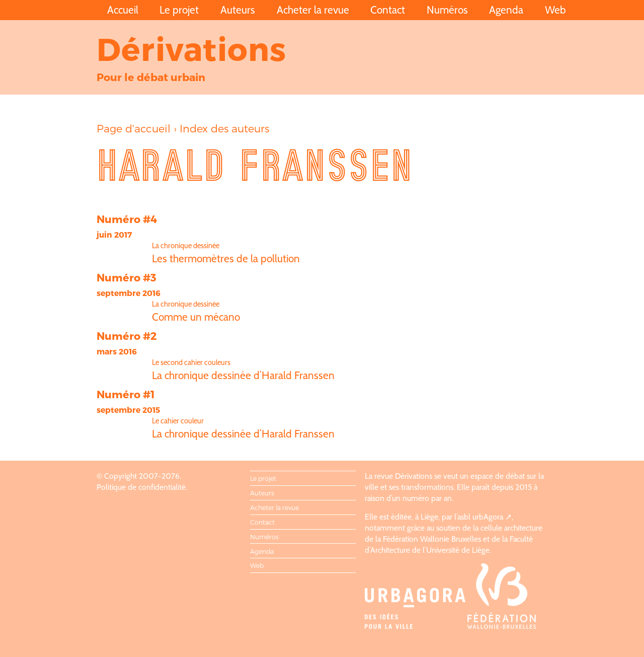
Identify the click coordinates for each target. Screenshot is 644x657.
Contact (388, 10)
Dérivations (192, 48)
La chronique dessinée (186, 246)
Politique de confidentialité (141, 487)
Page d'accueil (134, 128)
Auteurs (238, 10)
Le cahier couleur (178, 421)
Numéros (447, 10)
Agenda (506, 10)
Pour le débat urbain (151, 77)
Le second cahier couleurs (191, 362)
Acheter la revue (313, 10)
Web (555, 10)
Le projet (179, 10)
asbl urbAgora (480, 517)
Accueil (123, 10)
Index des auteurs (224, 128)
